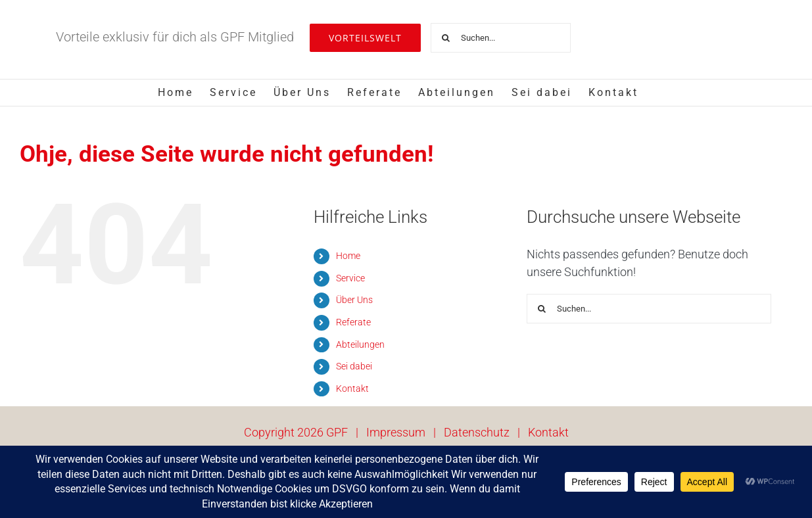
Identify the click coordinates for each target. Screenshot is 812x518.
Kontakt (352, 388)
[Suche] (445, 38)
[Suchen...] (501, 38)
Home (348, 256)
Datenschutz (477, 432)
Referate (353, 322)
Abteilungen (360, 344)
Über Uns (354, 300)
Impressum (396, 432)
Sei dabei (354, 366)
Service (350, 278)
